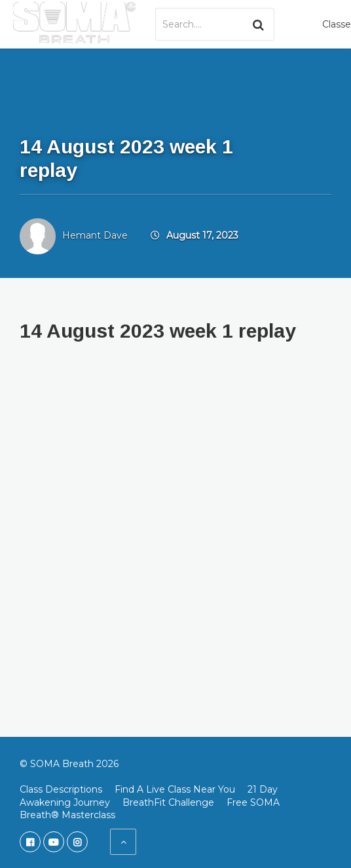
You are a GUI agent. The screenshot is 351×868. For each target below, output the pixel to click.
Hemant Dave (95, 235)
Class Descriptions (61, 789)
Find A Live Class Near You (175, 789)
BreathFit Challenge (168, 802)
